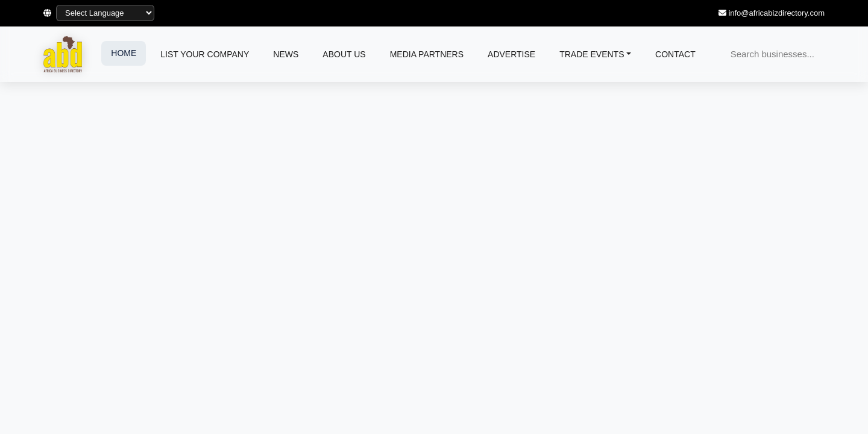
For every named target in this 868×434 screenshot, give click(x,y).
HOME (124, 53)
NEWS (286, 54)
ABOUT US (344, 54)
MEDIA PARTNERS (427, 54)
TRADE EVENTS (592, 54)
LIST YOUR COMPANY (205, 54)
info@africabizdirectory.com (776, 13)
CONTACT (675, 54)
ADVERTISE (511, 54)
